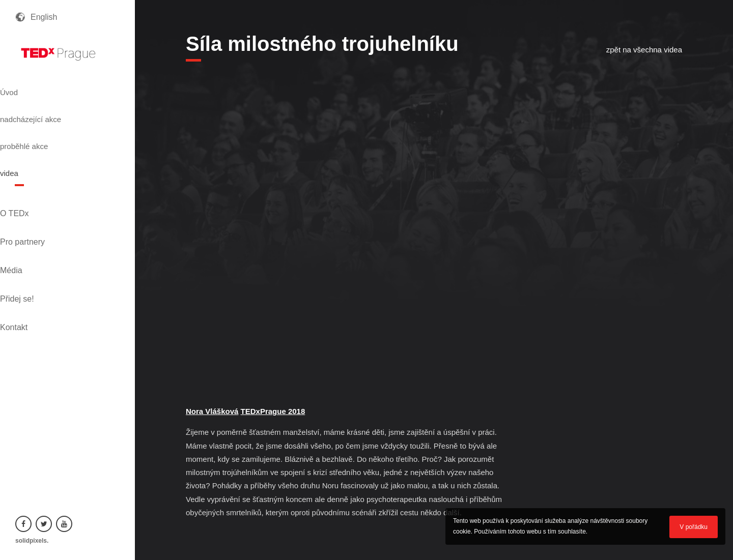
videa (27, 143)
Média (26, 208)
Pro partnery (38, 190)
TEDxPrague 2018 (273, 411)
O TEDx (30, 173)
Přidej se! (32, 225)
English (44, 17)
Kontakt (29, 242)
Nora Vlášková (212, 411)
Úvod (27, 88)
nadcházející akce (54, 106)
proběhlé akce (46, 125)
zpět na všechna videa (644, 50)
